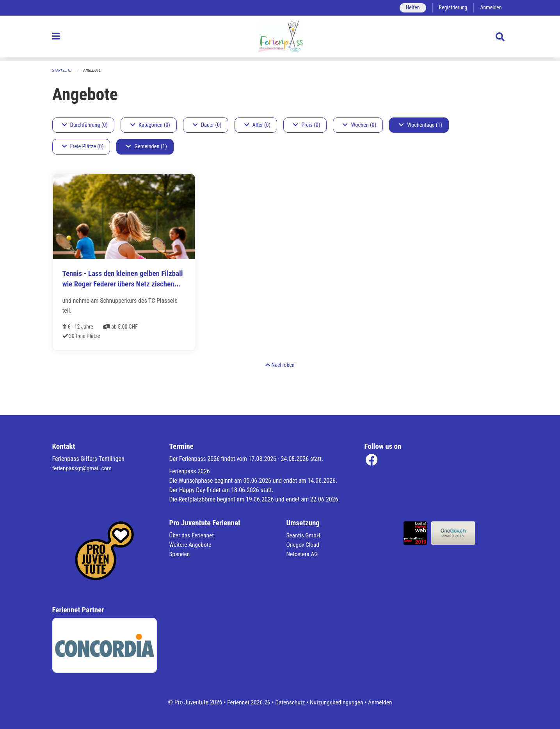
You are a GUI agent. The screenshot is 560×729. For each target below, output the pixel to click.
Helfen (411, 8)
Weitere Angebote (191, 545)
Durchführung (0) (85, 125)
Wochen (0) (359, 125)
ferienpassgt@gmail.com (83, 468)
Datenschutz (289, 702)
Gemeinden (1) (146, 147)
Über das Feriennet (192, 535)
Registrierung (452, 8)
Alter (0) (258, 125)
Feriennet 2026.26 (247, 702)
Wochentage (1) (420, 125)
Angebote (93, 70)
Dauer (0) (207, 125)
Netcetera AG (303, 554)
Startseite (62, 70)
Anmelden (490, 8)
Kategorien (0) (150, 125)
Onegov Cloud (304, 545)
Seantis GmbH (304, 535)
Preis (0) (307, 125)
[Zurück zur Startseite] (280, 38)
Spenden (180, 554)
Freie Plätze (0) (83, 147)
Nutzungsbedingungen (337, 702)
